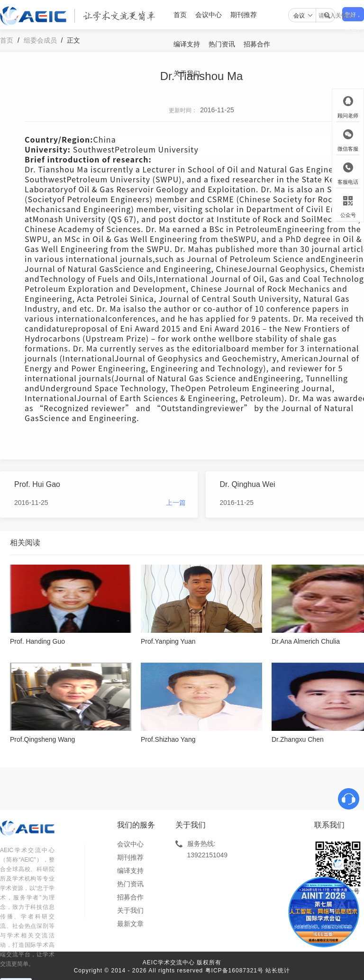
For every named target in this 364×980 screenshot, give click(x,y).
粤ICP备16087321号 (234, 971)
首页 (180, 15)
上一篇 (176, 503)
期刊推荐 (244, 15)
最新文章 (130, 924)
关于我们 (187, 73)
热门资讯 (222, 44)
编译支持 (187, 44)
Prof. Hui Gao (37, 484)
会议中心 (209, 15)
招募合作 (257, 44)
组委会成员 (40, 40)
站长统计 (278, 971)
